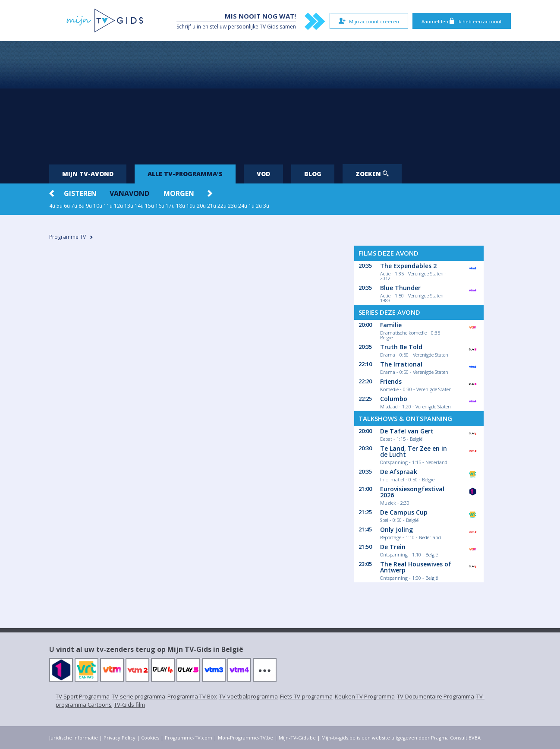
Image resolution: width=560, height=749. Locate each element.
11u (108, 206)
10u (98, 206)
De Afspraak (399, 472)
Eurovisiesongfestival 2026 (412, 492)
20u (201, 206)
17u (170, 206)
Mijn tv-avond (88, 174)
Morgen (179, 193)
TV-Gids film (129, 705)
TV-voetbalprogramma (249, 696)
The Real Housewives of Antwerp (416, 567)
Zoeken (372, 174)
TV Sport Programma (83, 696)
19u (191, 206)
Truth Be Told (401, 347)
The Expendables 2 (408, 266)
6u (67, 206)
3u (266, 206)
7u (74, 206)
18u (181, 206)
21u (212, 206)
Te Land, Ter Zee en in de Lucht (414, 451)
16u (160, 206)
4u (52, 206)
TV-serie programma (138, 696)
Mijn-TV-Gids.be (297, 738)
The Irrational (401, 364)
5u (60, 206)
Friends (391, 381)
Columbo (394, 399)
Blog (313, 174)
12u (118, 206)
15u (149, 206)
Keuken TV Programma (365, 696)
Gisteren (80, 193)
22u (222, 206)
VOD (263, 174)
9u (89, 206)
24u (243, 206)
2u (259, 206)
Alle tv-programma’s (185, 174)
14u (139, 206)
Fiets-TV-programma (306, 696)
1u (252, 206)
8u (82, 206)
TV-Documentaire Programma (436, 696)
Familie (391, 325)
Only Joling (396, 529)
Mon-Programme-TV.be (245, 738)
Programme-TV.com (189, 738)
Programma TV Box (192, 696)
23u (232, 206)
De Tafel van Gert (407, 431)
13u (129, 206)
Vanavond (129, 193)
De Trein (393, 547)
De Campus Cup (404, 512)
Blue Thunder (400, 288)
